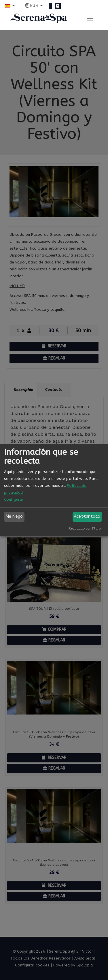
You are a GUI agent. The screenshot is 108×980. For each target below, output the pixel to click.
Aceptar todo (87, 516)
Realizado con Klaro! (85, 529)
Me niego (14, 516)
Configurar (14, 499)
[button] (10, 6)
